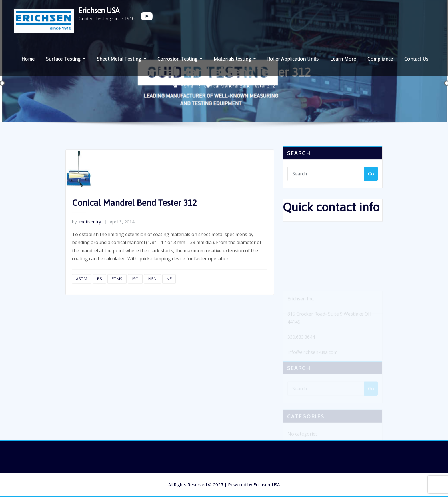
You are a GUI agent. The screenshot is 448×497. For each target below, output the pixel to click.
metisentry (87, 230)
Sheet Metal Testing (121, 59)
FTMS (117, 287)
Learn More (343, 59)
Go (371, 176)
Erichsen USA (99, 10)
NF (169, 287)
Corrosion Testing (180, 59)
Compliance (380, 59)
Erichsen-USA (267, 484)
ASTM (82, 287)
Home (28, 59)
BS (99, 287)
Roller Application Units (293, 59)
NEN (152, 287)
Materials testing (235, 59)
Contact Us (416, 59)
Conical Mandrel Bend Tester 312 (239, 87)
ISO (135, 287)
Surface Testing (66, 59)
